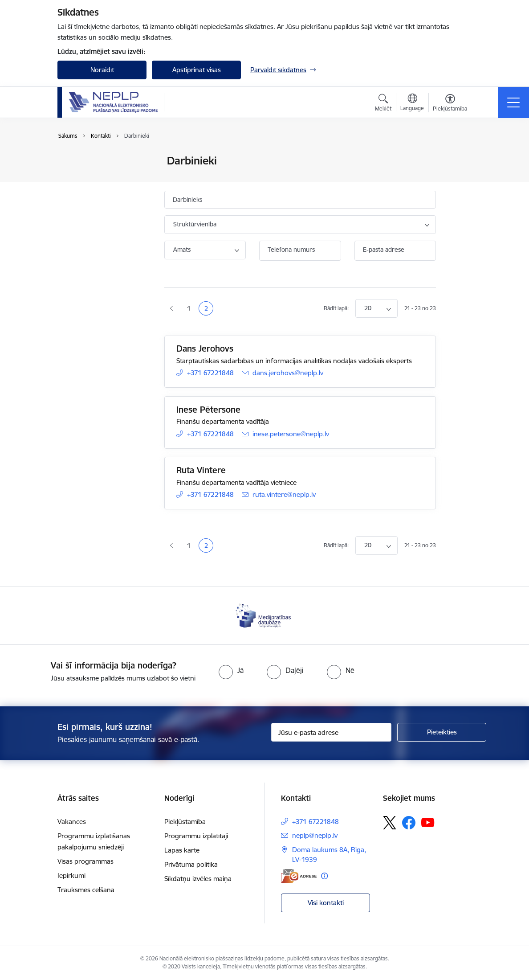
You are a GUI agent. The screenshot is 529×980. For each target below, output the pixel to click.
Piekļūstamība (185, 822)
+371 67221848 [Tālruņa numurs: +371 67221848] (210, 373)
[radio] (231, 670)
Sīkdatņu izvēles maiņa (198, 879)
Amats (182, 250)
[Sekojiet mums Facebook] (409, 823)
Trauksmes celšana (86, 890)
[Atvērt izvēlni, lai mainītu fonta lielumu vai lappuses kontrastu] (450, 104)
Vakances (72, 822)
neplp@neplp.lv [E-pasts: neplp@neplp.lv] (315, 835)
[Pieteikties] (442, 732)
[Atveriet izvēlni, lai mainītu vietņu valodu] (412, 103)
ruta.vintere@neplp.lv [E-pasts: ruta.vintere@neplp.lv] (284, 494)
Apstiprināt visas (197, 70)
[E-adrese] (299, 876)
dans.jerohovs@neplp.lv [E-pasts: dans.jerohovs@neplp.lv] (288, 373)
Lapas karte (182, 850)
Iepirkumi (71, 875)
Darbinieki (82, 177)
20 (368, 308)
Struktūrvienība (195, 224)
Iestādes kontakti (92, 161)
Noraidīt (102, 70)
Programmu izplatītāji (196, 836)
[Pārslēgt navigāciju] (513, 103)
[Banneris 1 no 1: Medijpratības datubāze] (264, 615)
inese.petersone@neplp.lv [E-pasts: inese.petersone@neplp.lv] (291, 434)
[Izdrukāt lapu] (459, 157)
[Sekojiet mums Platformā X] (390, 823)
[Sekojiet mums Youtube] (428, 822)
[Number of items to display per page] (376, 308)
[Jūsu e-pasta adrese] (331, 732)
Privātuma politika (191, 864)
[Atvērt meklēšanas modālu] (383, 104)
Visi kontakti (326, 903)
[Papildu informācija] (324, 876)
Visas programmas (85, 861)
